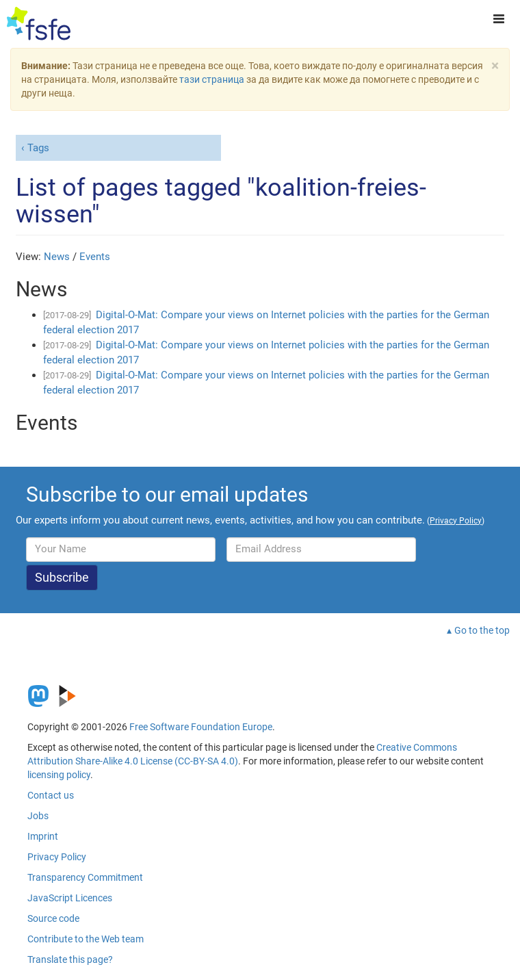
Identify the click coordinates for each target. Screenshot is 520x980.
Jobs (38, 816)
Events (95, 257)
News (57, 257)
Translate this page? (70, 959)
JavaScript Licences (70, 898)
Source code (53, 918)
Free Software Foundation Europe (201, 727)
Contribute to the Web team (86, 939)
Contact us (51, 795)
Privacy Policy (57, 857)
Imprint (43, 836)
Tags (38, 148)
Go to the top (482, 630)
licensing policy (59, 775)
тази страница (212, 79)
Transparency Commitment (85, 877)
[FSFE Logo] (39, 24)
